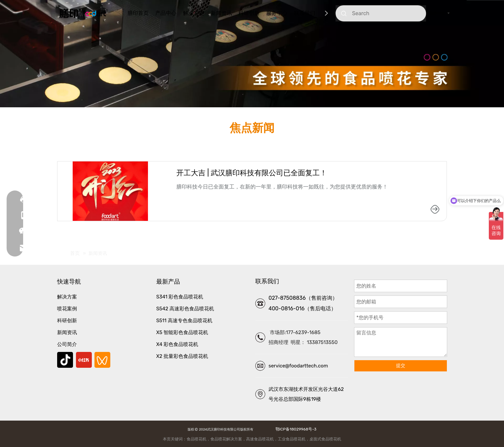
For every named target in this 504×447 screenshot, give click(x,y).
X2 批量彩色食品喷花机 (182, 356)
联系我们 (305, 13)
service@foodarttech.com (298, 366)
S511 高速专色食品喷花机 (184, 321)
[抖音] (65, 360)
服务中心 (277, 13)
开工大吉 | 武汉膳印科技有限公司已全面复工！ (252, 173)
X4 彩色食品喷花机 (177, 344)
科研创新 (249, 13)
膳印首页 (138, 13)
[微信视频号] (102, 360)
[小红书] (84, 360)
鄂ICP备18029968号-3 (295, 429)
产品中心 (166, 13)
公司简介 (67, 344)
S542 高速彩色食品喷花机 (185, 309)
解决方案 (194, 13)
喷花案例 (67, 309)
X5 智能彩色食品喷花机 (182, 332)
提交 (401, 366)
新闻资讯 (221, 13)
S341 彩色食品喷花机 (180, 297)
